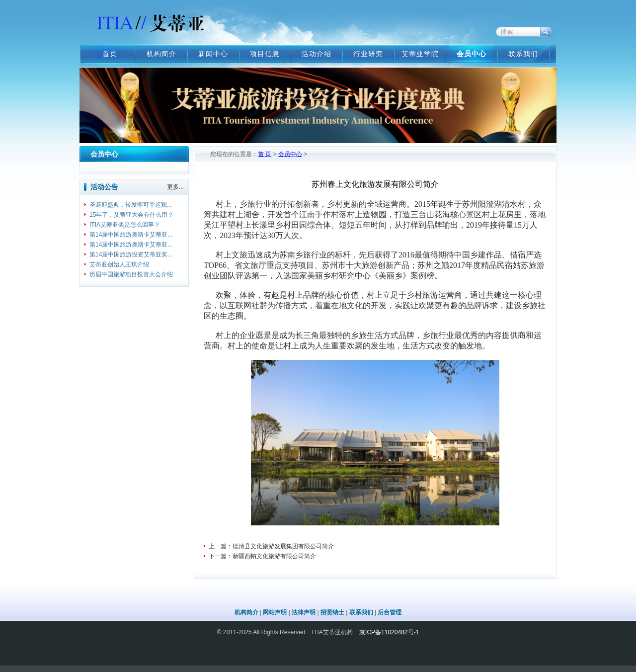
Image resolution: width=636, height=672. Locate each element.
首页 (110, 54)
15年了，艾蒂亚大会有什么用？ (131, 215)
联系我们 (523, 54)
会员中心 (472, 54)
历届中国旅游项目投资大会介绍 (131, 274)
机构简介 (161, 54)
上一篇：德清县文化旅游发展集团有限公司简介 (271, 546)
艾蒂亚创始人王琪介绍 (119, 264)
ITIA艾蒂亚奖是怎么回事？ (125, 225)
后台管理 (390, 612)
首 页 (265, 154)
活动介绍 (317, 54)
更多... (175, 187)
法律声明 (304, 612)
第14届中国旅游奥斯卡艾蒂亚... (131, 235)
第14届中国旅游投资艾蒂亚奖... (131, 254)
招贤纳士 (332, 612)
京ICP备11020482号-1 (389, 632)
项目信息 (265, 54)
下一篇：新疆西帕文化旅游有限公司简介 (262, 556)
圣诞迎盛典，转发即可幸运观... (131, 205)
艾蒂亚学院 (420, 54)
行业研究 (368, 54)
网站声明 (275, 612)
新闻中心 (213, 54)
